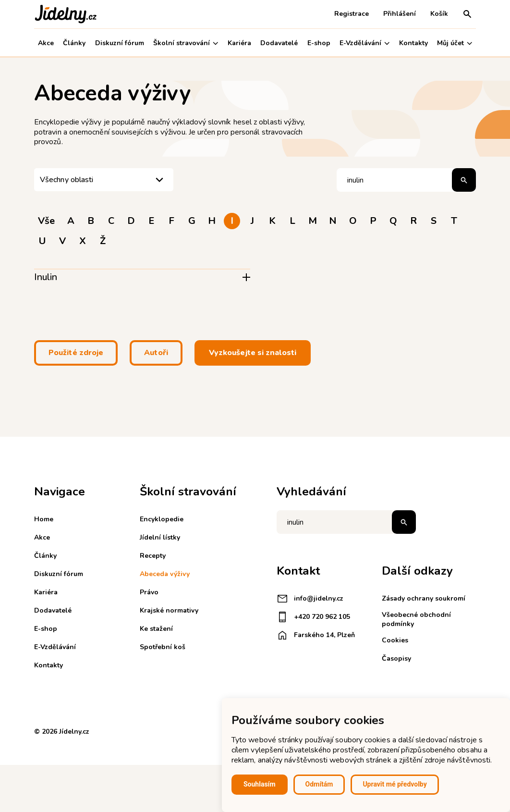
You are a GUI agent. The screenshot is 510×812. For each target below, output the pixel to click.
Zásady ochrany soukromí (424, 598)
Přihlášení (400, 14)
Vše (46, 221)
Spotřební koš (163, 647)
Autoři (156, 353)
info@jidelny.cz (310, 599)
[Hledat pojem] (406, 180)
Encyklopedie (162, 519)
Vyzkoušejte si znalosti (253, 353)
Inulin (46, 277)
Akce (46, 43)
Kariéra (239, 43)
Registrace (352, 14)
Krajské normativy (169, 610)
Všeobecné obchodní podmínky (416, 619)
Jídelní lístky (160, 537)
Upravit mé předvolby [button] (395, 784)
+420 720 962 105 (313, 617)
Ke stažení (156, 629)
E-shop (319, 43)
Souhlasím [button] (260, 784)
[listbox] (104, 180)
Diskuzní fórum (120, 43)
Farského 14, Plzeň (316, 635)
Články (74, 43)
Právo (149, 592)
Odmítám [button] (319, 784)
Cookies (395, 640)
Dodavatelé (279, 43)
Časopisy (396, 658)
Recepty (153, 556)
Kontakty (413, 43)
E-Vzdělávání (364, 43)
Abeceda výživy (165, 574)
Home (44, 519)
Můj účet (455, 43)
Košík (439, 14)
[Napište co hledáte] (346, 522)
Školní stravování (186, 43)
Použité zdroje (76, 353)
